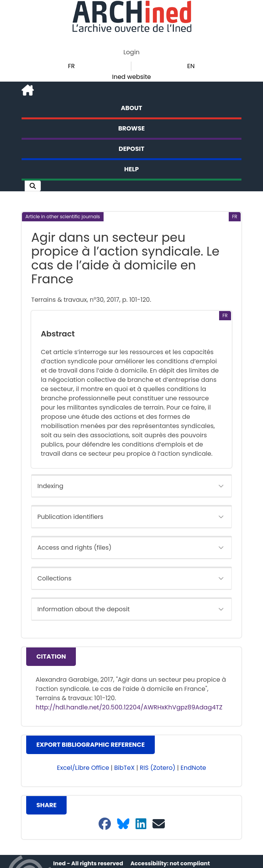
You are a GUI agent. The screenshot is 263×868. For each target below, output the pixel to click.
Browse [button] (131, 128)
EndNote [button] (193, 768)
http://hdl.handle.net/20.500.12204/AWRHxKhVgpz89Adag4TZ (129, 707)
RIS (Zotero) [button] (158, 768)
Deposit (131, 149)
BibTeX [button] (125, 768)
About (132, 108)
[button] (33, 186)
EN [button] (191, 66)
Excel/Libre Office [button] (83, 768)
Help (132, 169)
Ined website (131, 77)
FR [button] (71, 66)
